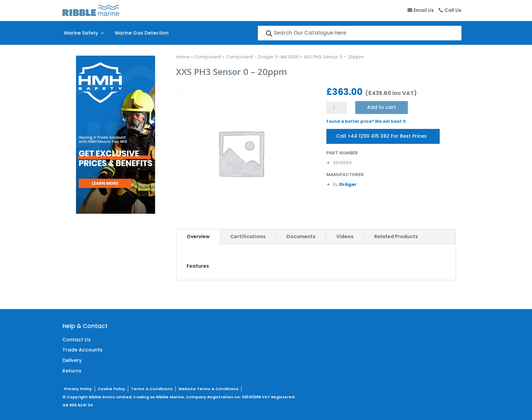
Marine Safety (85, 33)
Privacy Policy (78, 389)
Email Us (424, 10)
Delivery (72, 360)
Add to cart (382, 107)
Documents (301, 236)
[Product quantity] (337, 108)
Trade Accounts (82, 350)
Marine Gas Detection (142, 33)
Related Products (396, 236)
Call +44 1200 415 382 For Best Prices (382, 136)
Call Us (453, 10)
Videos (345, 236)
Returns (72, 371)
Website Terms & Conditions (208, 389)
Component (208, 57)
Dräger (348, 184)
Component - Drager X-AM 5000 (262, 57)
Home (183, 57)
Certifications (248, 236)
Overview (198, 236)
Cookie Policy (111, 389)
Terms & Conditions (152, 389)
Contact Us (77, 340)
